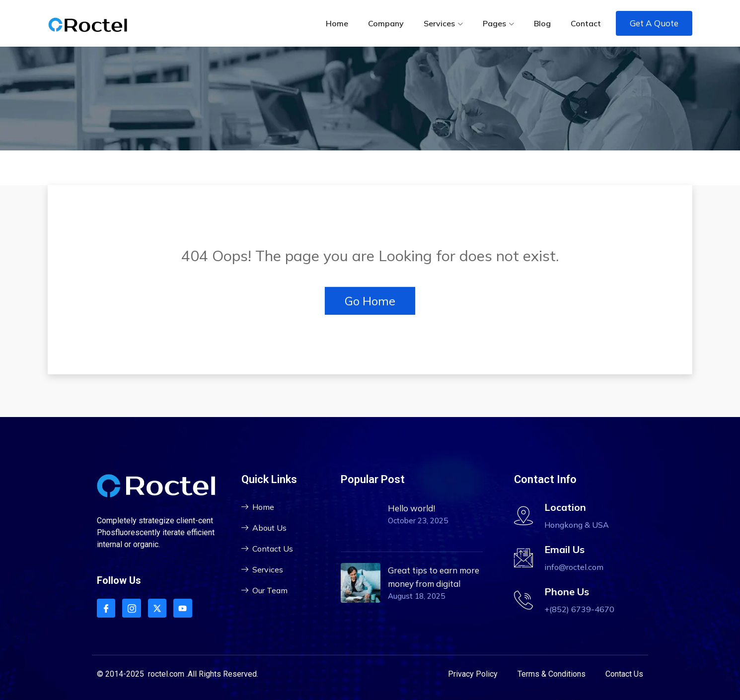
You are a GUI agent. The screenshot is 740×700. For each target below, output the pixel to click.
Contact (586, 23)
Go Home (370, 301)
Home (337, 23)
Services (439, 23)
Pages (494, 23)
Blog (542, 23)
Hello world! (411, 508)
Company (386, 23)
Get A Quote (654, 23)
